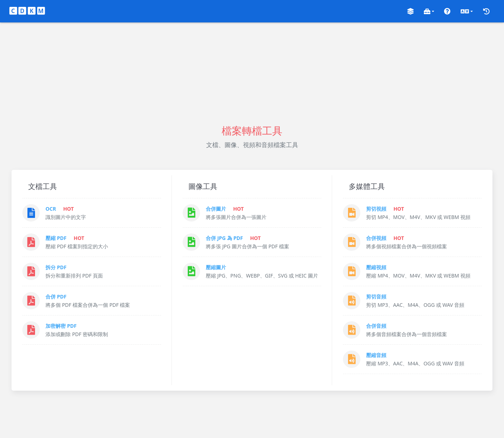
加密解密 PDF (61, 326)
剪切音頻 (376, 297)
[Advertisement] (252, 73)
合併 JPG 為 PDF (224, 238)
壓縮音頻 (376, 355)
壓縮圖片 (216, 267)
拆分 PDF (56, 267)
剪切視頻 (376, 209)
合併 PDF (56, 297)
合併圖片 (216, 209)
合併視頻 (376, 238)
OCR (51, 209)
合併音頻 (376, 326)
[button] (410, 11)
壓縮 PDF (56, 238)
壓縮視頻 (376, 267)
